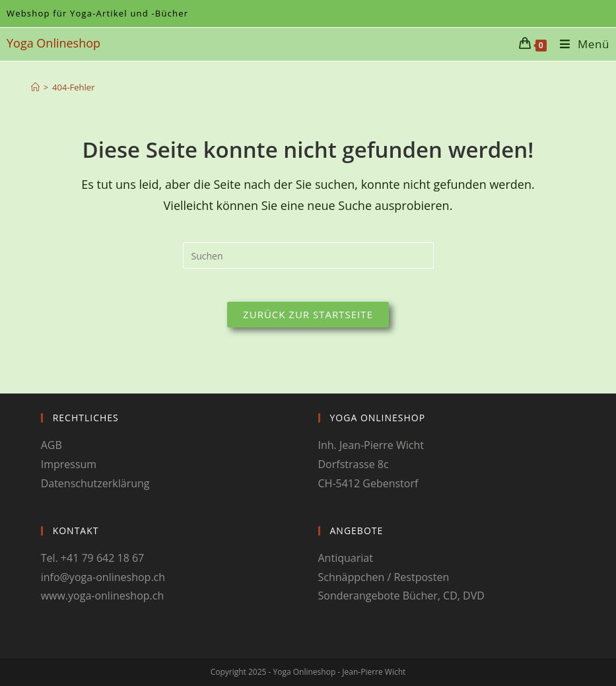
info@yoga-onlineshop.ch (103, 577)
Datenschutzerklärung (95, 483)
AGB (51, 445)
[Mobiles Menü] (580, 44)
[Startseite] (35, 87)
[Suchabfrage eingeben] (308, 256)
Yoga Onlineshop (53, 43)
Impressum (69, 464)
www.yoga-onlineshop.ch (103, 596)
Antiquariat (346, 558)
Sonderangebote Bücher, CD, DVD (401, 596)
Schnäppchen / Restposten (384, 577)
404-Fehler (73, 87)
